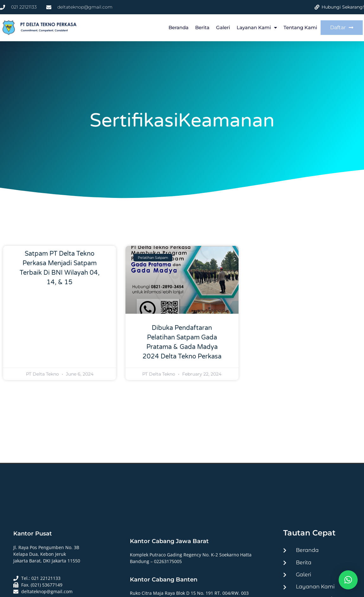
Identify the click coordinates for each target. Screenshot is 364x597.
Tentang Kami (300, 27)
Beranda (179, 27)
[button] (348, 580)
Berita (202, 27)
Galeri (223, 27)
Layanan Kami (257, 28)
